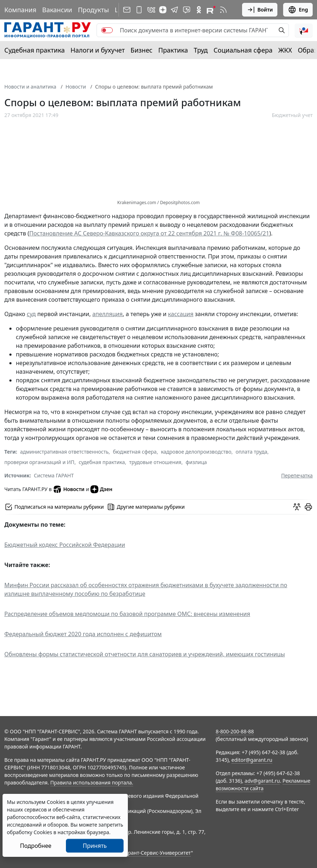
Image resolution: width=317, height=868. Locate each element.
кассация (181, 314)
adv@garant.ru (262, 781)
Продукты (93, 10)
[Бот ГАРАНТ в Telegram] (187, 10)
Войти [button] (260, 10)
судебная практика (102, 462)
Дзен (101, 489)
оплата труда (251, 452)
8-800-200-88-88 (235, 731)
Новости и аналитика (30, 87)
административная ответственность (64, 452)
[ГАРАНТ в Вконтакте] (151, 10)
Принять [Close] (95, 846)
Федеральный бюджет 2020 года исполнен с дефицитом (83, 634)
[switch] (107, 30)
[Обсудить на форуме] (297, 507)
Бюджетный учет (292, 115)
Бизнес (141, 50)
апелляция (107, 314)
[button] (304, 30)
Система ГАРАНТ (54, 475)
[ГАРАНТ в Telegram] (174, 10)
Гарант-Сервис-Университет (157, 853)
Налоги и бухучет (98, 50)
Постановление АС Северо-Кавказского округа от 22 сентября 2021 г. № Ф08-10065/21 (149, 233)
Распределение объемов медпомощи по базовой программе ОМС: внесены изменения (127, 614)
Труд (201, 50)
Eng (298, 10)
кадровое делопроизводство (196, 452)
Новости (76, 87)
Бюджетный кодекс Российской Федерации (65, 545)
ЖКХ (285, 50)
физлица (196, 462)
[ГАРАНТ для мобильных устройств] (139, 10)
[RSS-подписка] (223, 10)
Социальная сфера (243, 50)
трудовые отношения (155, 462)
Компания (20, 10)
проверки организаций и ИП (39, 462)
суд (31, 314)
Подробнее (35, 846)
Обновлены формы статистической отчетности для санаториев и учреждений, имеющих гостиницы (145, 654)
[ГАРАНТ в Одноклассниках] (199, 10)
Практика (173, 50)
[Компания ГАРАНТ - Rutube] (211, 10)
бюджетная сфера (135, 452)
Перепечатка (297, 475)
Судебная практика (35, 50)
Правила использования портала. (92, 782)
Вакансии (57, 10)
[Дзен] (163, 10)
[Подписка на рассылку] (127, 10)
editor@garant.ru (252, 760)
